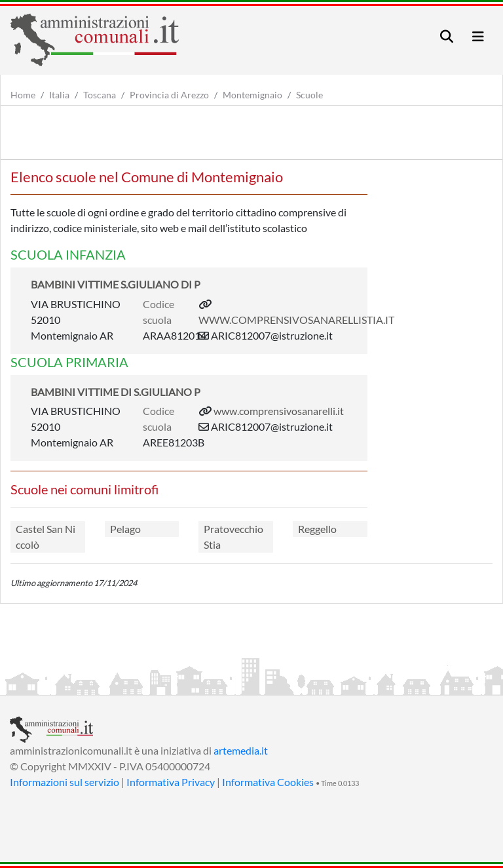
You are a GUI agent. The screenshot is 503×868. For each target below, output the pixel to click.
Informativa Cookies (268, 782)
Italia (59, 95)
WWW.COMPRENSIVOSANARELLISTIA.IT (296, 320)
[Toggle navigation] (447, 36)
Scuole (309, 95)
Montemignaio (252, 95)
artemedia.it (241, 750)
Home (23, 95)
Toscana (100, 95)
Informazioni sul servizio (65, 782)
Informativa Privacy (171, 782)
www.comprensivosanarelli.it (279, 411)
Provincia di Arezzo (169, 95)
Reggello (317, 529)
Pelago (125, 529)
